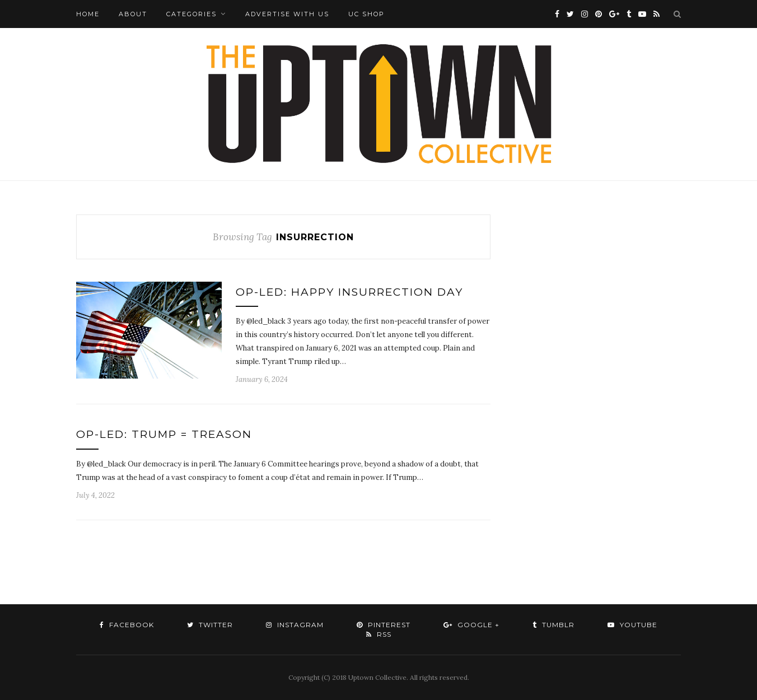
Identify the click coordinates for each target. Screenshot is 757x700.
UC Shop (366, 14)
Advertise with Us (287, 14)
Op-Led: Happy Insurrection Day (349, 292)
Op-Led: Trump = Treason (164, 434)
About (133, 14)
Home (88, 14)
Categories (191, 14)
